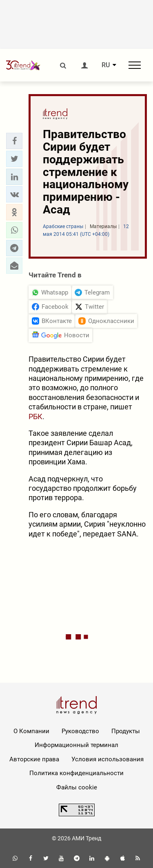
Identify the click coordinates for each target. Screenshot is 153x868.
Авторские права (34, 759)
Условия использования (108, 759)
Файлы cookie (77, 787)
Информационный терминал (76, 745)
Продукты (126, 731)
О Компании (31, 731)
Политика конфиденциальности (76, 773)
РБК (35, 416)
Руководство (80, 731)
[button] (14, 141)
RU (106, 65)
